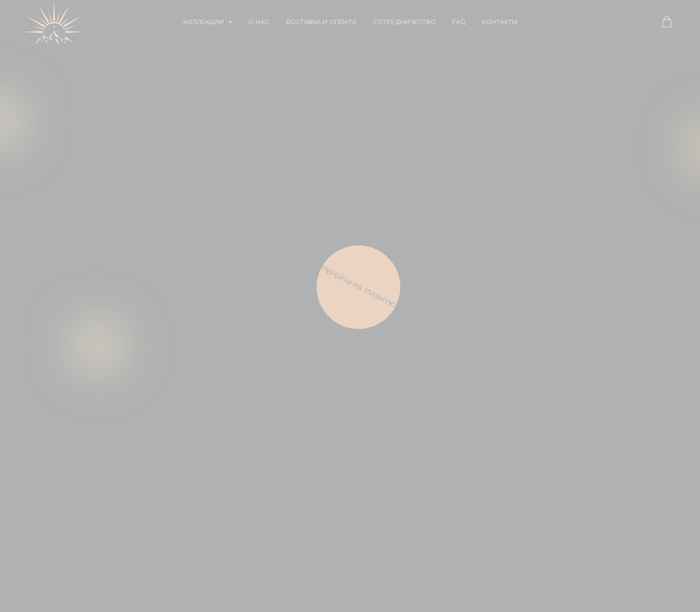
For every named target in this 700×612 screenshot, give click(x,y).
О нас (259, 22)
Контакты (500, 22)
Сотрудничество (404, 22)
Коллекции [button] (204, 22)
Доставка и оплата (321, 22)
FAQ (459, 22)
